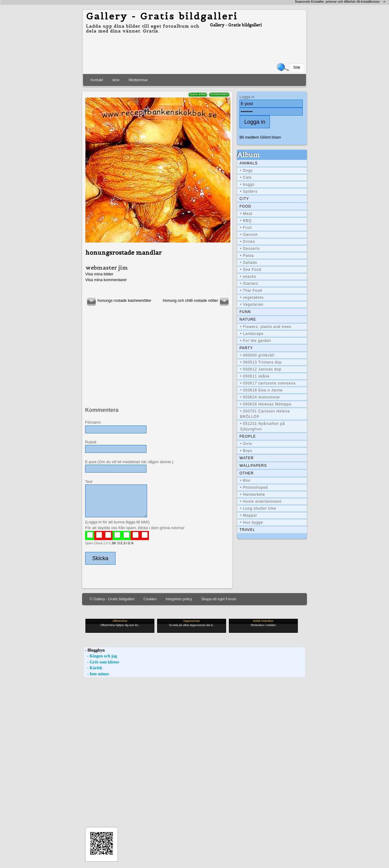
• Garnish (249, 235)
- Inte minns (96, 674)
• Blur (245, 480)
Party (246, 348)
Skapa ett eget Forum (219, 599)
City (244, 199)
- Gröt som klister (102, 662)
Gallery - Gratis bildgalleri (162, 16)
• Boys (246, 451)
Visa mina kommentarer (106, 280)
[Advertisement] (157, 350)
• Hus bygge (252, 522)
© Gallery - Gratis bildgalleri (112, 599)
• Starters (249, 284)
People (248, 436)
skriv (116, 80)
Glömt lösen (271, 137)
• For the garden (256, 341)
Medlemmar (138, 80)
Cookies (150, 599)
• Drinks (248, 242)
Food (245, 206)
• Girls (246, 444)
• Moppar (249, 515)
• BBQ (246, 221)
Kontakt (97, 80)
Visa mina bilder (99, 274)
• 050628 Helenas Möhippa (266, 404)
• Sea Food (251, 270)
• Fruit (246, 228)
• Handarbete (253, 494)
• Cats (246, 177)
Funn (245, 312)
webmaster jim (107, 268)
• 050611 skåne (255, 376)
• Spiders (249, 191)
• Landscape (252, 334)
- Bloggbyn (94, 650)
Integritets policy (179, 599)
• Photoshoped (254, 487)
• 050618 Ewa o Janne (261, 390)
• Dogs (246, 170)
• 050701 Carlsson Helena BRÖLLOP (265, 414)
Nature (248, 319)
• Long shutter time (258, 508)
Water (247, 458)
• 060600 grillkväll (257, 355)
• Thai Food (251, 291)
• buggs (247, 184)
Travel (247, 530)
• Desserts (250, 249)
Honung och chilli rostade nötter (197, 300)
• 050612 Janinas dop (261, 369)
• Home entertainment (261, 501)
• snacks (248, 277)
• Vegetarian (252, 305)
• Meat (246, 214)
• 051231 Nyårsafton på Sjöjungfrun (263, 426)
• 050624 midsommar (260, 397)
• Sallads (249, 263)
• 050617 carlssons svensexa (268, 383)
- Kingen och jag (100, 656)
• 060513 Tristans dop (261, 362)
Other (247, 473)
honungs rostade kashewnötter (118, 300)
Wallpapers (253, 466)
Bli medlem (249, 137)
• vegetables (252, 298)
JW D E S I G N (122, 543)
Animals (249, 163)
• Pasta (247, 256)
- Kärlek (93, 668)
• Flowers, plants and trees (266, 327)
